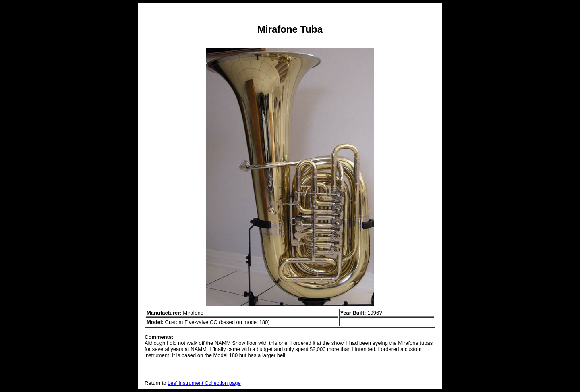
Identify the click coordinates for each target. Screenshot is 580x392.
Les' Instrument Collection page (204, 383)
